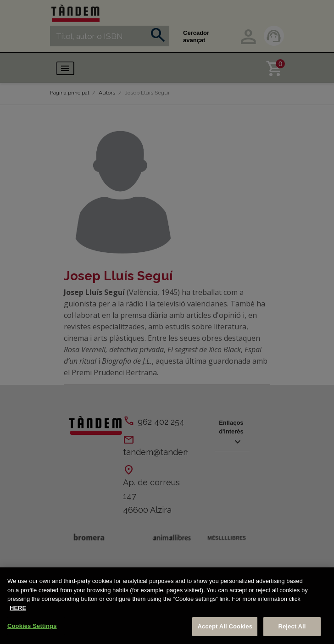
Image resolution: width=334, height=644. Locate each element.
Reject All (292, 626)
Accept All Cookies (225, 626)
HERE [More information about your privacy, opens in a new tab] (18, 608)
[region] (167, 606)
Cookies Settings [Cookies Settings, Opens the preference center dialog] (32, 626)
